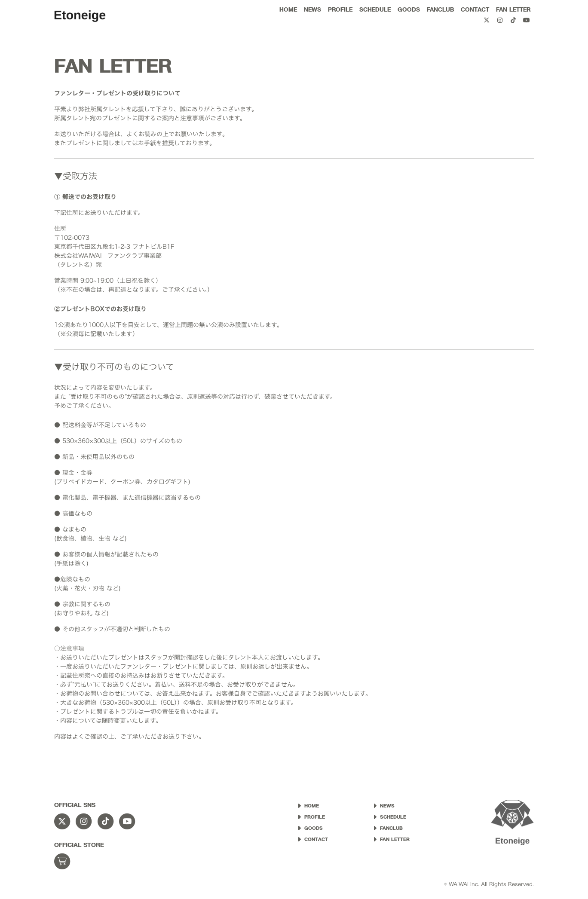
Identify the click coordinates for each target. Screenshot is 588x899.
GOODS (409, 9)
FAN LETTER (513, 9)
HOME (288, 9)
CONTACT (475, 9)
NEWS (312, 9)
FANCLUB (440, 9)
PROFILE (340, 9)
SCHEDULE (375, 9)
